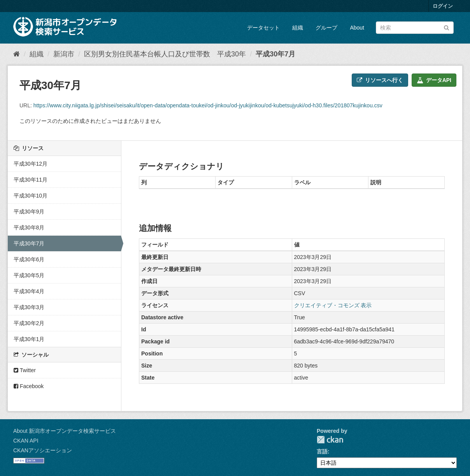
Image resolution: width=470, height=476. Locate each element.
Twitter (25, 370)
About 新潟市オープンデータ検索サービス (65, 431)
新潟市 (64, 54)
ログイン (443, 6)
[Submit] (446, 27)
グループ (326, 28)
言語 (322, 451)
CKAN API (26, 441)
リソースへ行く (380, 80)
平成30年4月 (29, 291)
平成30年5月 (29, 275)
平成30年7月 (275, 54)
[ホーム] (17, 54)
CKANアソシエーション (43, 450)
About (357, 28)
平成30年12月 (31, 164)
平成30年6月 (29, 259)
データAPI (434, 80)
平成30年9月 (29, 212)
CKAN (330, 440)
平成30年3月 (29, 307)
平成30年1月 (29, 339)
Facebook (29, 386)
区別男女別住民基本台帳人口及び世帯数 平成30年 (165, 54)
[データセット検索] (415, 28)
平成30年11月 (31, 180)
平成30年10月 (31, 196)
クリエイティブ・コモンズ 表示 (333, 305)
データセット (263, 28)
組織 (298, 28)
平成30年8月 (29, 227)
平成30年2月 (29, 323)
